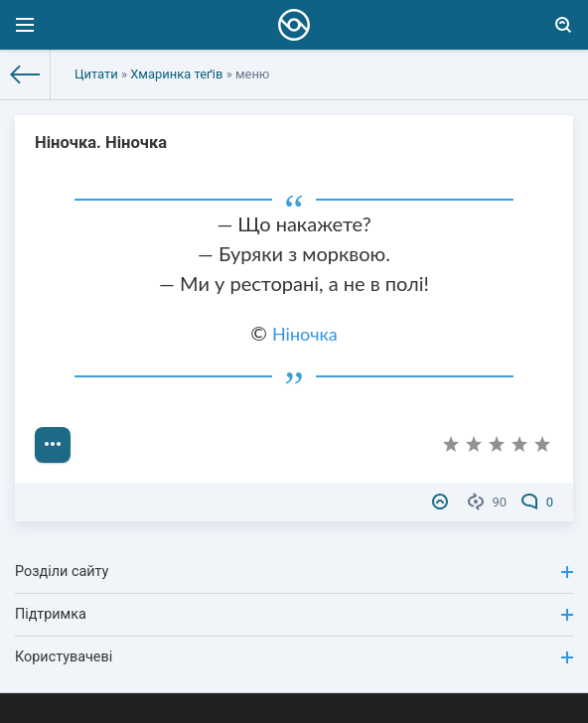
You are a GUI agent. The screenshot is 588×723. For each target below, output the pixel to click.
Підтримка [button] (294, 614)
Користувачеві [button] (294, 657)
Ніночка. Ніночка (101, 143)
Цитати (96, 74)
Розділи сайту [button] (294, 572)
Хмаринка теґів (176, 74)
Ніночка (305, 334)
